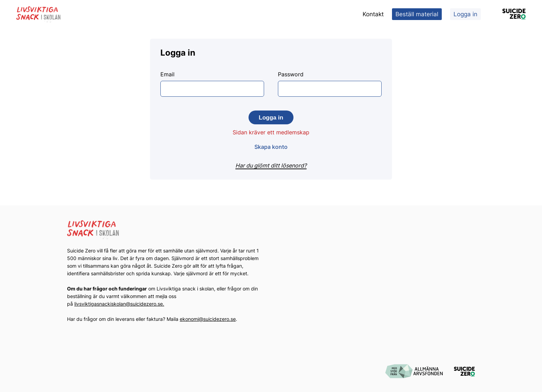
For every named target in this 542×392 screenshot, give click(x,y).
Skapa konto (271, 147)
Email (212, 84)
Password (330, 84)
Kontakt (373, 14)
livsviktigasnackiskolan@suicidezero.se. (119, 304)
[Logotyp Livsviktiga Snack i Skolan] (39, 14)
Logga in (465, 14)
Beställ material (417, 14)
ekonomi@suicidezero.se (208, 319)
